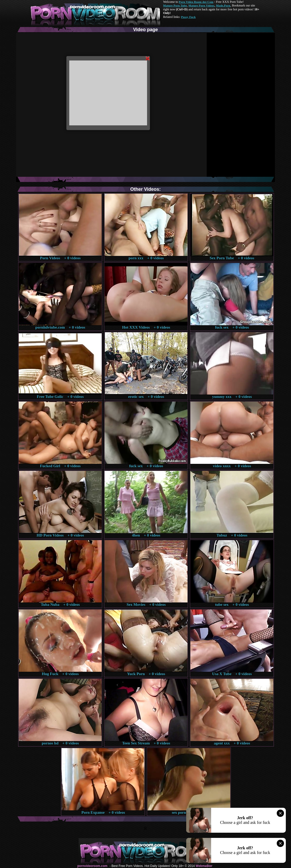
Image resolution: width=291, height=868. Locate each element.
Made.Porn (223, 5)
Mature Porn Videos (202, 5)
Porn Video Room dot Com (196, 2)
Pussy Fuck (188, 17)
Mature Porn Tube (175, 5)
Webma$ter (204, 866)
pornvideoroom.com (92, 866)
